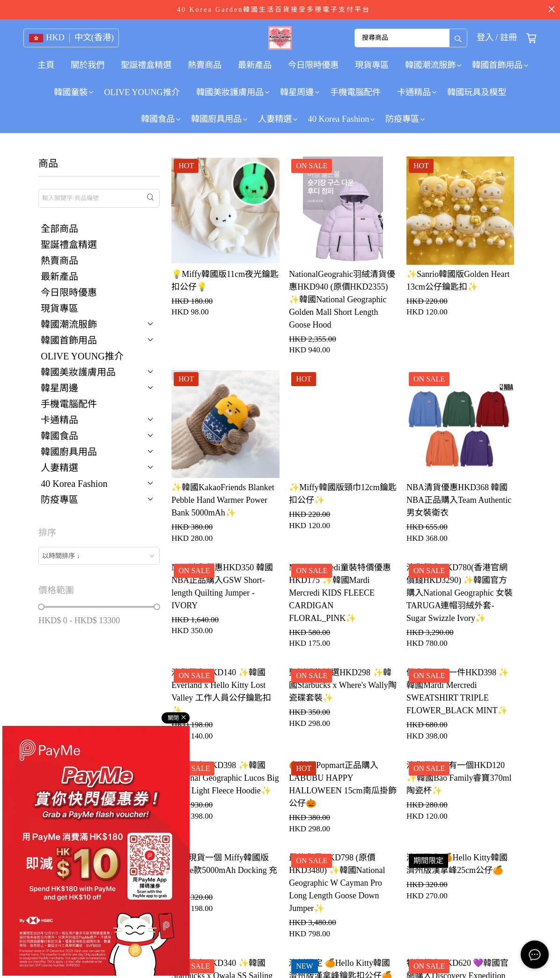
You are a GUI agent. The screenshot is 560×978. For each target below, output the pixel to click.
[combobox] (99, 556)
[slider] (41, 607)
